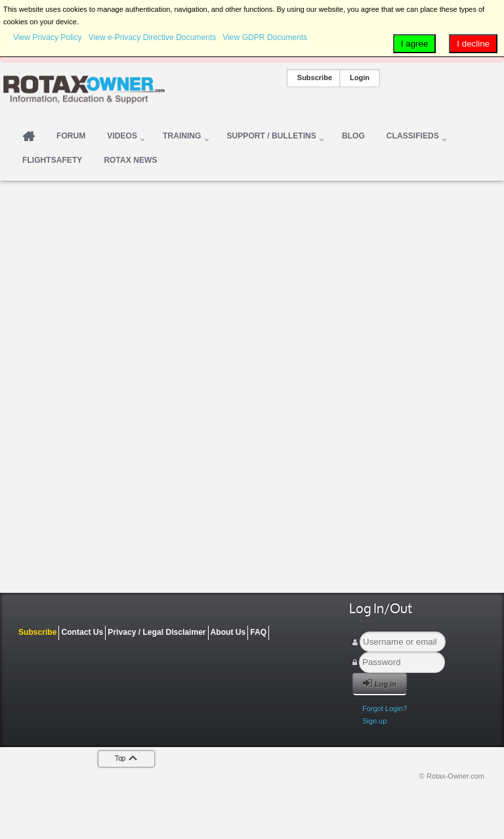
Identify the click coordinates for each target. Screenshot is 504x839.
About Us (228, 632)
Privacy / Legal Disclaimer (157, 632)
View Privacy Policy (48, 37)
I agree (415, 44)
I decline (473, 44)
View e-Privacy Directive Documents (153, 37)
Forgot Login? (385, 708)
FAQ (258, 632)
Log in (380, 683)
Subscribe (315, 77)
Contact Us (82, 632)
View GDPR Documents (265, 37)
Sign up (374, 721)
